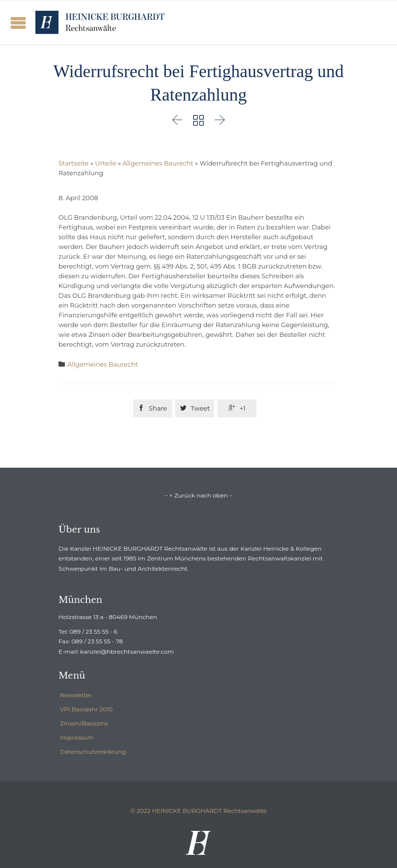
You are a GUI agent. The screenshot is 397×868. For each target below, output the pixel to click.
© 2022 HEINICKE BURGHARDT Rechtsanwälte (198, 811)
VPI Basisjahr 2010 (86, 709)
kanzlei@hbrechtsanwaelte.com (127, 651)
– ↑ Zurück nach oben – (198, 495)
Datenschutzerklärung (93, 752)
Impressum (77, 737)
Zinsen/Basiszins (84, 723)
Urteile (106, 163)
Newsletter (76, 695)
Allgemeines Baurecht (158, 163)
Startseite (74, 163)
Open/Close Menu (18, 23)
